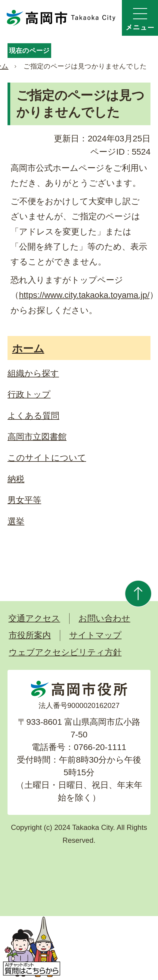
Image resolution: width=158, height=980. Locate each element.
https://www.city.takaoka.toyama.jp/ (84, 295)
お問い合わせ (104, 618)
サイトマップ (95, 635)
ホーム (28, 348)
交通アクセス (34, 618)
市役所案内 (30, 635)
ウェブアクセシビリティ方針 (65, 652)
